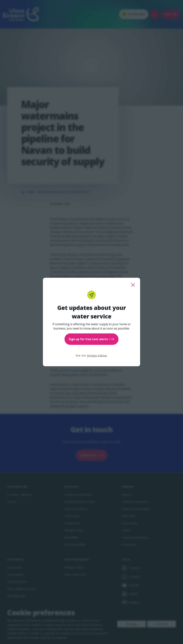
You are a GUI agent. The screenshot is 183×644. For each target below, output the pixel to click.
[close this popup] (133, 285)
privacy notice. (97, 355)
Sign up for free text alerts (91, 339)
